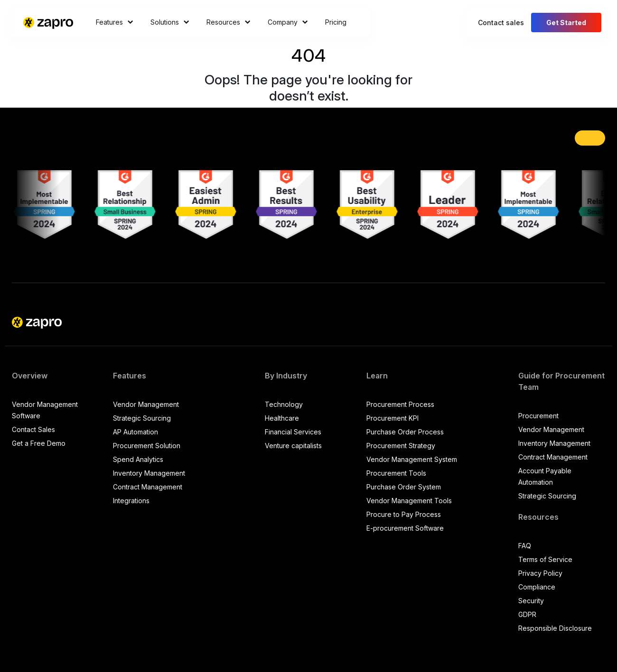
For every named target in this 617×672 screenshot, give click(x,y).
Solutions (170, 22)
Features (115, 22)
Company (288, 22)
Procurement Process (400, 404)
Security (531, 601)
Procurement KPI (393, 418)
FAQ (525, 546)
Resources (229, 22)
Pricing (336, 22)
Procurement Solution (147, 446)
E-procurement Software (405, 528)
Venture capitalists (293, 446)
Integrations (131, 501)
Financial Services (293, 432)
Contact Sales (33, 429)
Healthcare (282, 418)
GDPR (527, 614)
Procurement (538, 416)
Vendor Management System (412, 459)
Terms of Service (545, 559)
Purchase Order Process (405, 432)
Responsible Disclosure (555, 628)
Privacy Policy (540, 573)
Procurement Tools (396, 473)
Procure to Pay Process (404, 514)
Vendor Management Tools (409, 501)
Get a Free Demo (39, 443)
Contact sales (501, 23)
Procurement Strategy (401, 446)
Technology (284, 404)
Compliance (537, 587)
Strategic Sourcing (142, 418)
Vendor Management (146, 404)
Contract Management (148, 487)
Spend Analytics (138, 459)
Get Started (566, 23)
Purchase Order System (404, 487)
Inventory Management (149, 473)
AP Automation (136, 432)
